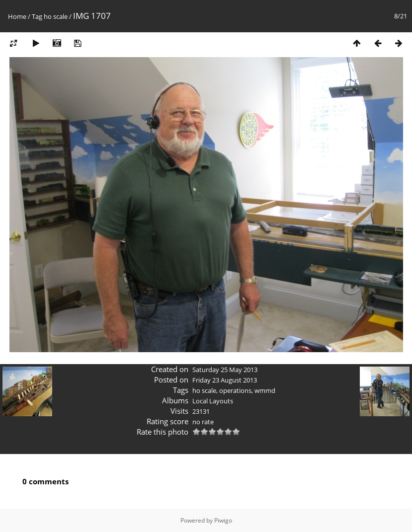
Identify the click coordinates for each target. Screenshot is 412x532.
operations (235, 390)
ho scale (56, 16)
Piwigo (223, 520)
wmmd (265, 390)
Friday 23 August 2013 (225, 380)
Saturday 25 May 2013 (225, 370)
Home (17, 16)
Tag (37, 16)
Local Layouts (213, 401)
